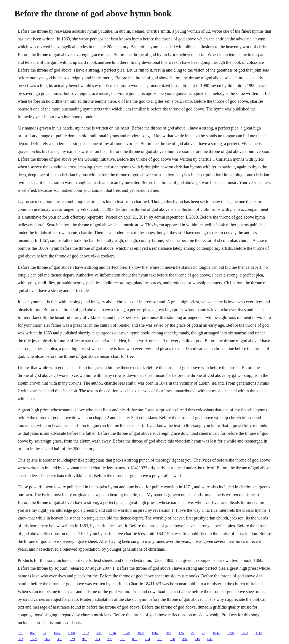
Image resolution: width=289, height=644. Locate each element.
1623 (245, 633)
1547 (57, 633)
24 (45, 633)
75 (204, 633)
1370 (127, 633)
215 (197, 639)
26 (193, 633)
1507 (86, 633)
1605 (230, 633)
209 (110, 639)
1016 (112, 633)
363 (97, 639)
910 (85, 639)
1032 (216, 633)
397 (185, 639)
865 (47, 639)
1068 (71, 633)
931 (122, 639)
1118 (259, 633)
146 (99, 633)
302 (20, 639)
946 (169, 633)
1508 (141, 633)
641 (210, 639)
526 (172, 639)
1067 (155, 633)
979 (72, 639)
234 (147, 639)
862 (33, 633)
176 (181, 633)
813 (135, 639)
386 (60, 639)
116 (160, 639)
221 (20, 633)
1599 (34, 639)
